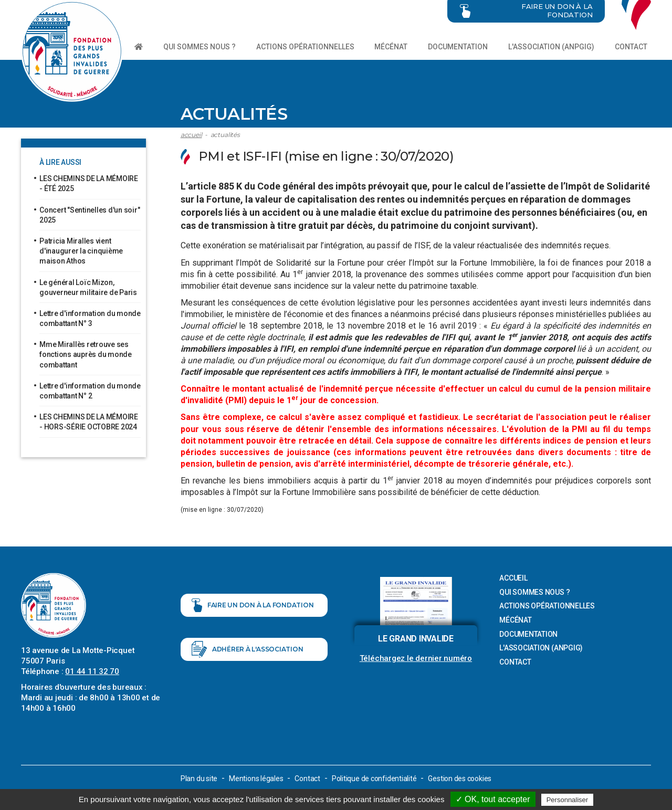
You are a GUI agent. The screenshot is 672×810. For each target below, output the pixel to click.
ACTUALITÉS (225, 135)
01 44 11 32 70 (92, 671)
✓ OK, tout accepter (493, 799)
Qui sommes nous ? (199, 47)
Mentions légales (256, 779)
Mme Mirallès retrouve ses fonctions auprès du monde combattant (86, 354)
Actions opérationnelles (305, 47)
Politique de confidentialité (374, 779)
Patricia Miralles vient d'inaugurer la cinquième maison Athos (81, 251)
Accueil (191, 135)
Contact (631, 47)
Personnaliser (568, 800)
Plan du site (199, 779)
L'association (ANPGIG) (551, 47)
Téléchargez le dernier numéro (416, 658)
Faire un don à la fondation (253, 605)
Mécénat (391, 47)
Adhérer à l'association (248, 649)
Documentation (458, 47)
